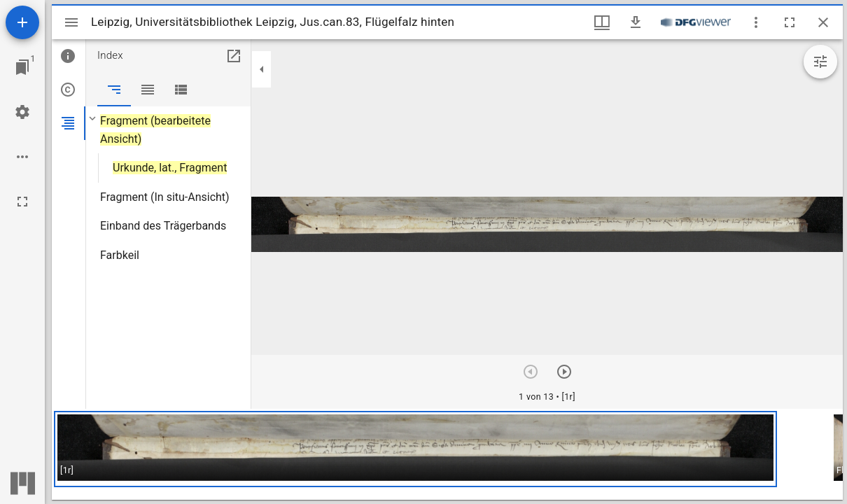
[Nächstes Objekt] (564, 372)
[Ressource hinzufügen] (22, 22)
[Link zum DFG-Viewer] (696, 22)
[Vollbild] (22, 202)
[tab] (69, 56)
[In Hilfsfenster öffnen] (234, 56)
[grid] (447, 454)
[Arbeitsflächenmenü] (22, 112)
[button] (415, 449)
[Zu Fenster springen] (22, 67)
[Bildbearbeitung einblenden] (820, 62)
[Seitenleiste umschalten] (71, 22)
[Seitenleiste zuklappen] (262, 69)
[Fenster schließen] (823, 22)
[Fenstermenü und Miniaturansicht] (602, 22)
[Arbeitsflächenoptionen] (22, 157)
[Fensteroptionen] (756, 22)
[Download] (636, 22)
